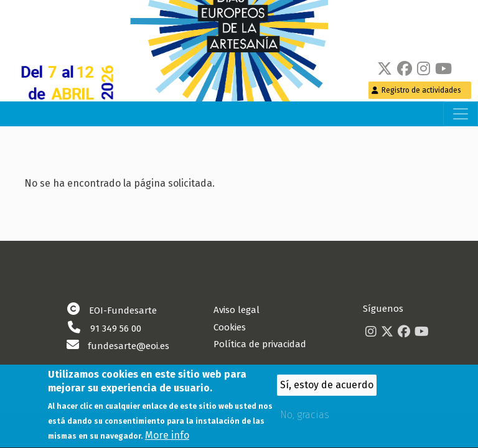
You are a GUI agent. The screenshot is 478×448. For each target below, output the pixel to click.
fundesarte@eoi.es (129, 346)
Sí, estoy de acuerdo (327, 389)
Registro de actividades (421, 90)
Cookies (230, 327)
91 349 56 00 (116, 329)
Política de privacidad (260, 344)
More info (167, 440)
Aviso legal (237, 310)
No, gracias (305, 418)
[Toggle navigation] (461, 114)
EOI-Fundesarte (123, 310)
